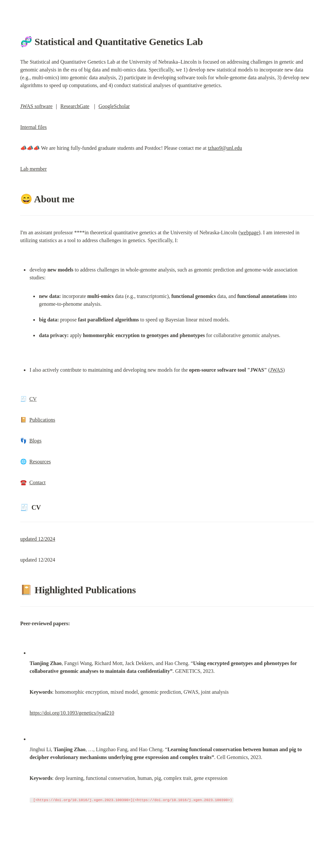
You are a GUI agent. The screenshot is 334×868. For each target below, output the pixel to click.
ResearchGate (75, 106)
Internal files (33, 127)
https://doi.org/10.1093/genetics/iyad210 (72, 713)
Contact (38, 482)
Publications (42, 420)
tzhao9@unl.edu (225, 148)
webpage (249, 232)
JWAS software (36, 106)
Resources (40, 462)
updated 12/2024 (38, 539)
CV (33, 399)
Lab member (33, 169)
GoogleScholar (114, 106)
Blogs (35, 441)
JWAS (277, 370)
